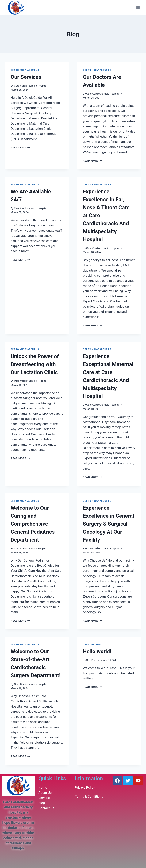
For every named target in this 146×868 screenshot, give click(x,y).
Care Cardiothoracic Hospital (31, 86)
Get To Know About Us (25, 70)
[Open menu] (138, 8)
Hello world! (97, 651)
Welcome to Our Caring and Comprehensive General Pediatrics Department (33, 524)
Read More (20, 148)
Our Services (26, 77)
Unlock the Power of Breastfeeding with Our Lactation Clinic (35, 364)
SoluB (90, 660)
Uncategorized (93, 644)
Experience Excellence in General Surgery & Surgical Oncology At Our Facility (108, 524)
